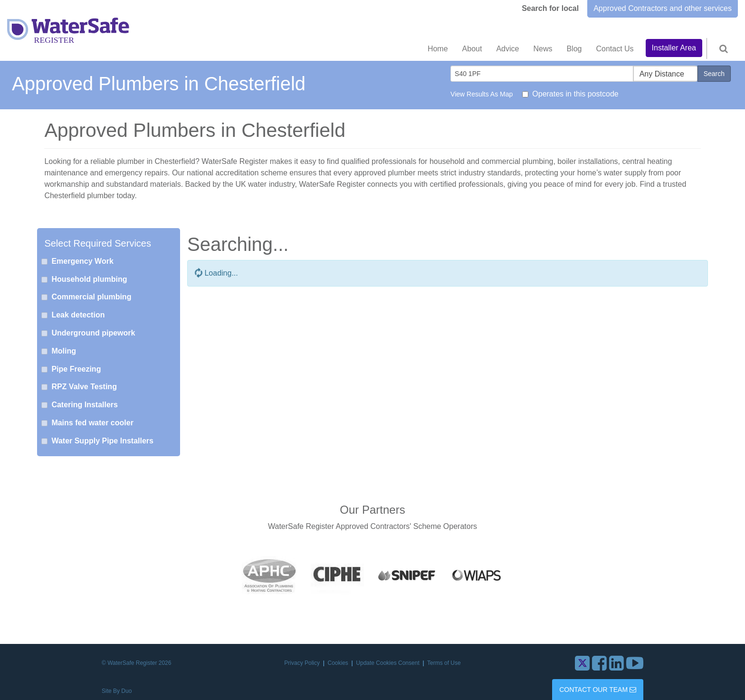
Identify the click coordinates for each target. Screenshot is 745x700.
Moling (64, 351)
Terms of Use (444, 663)
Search (714, 74)
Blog (574, 49)
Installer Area (674, 48)
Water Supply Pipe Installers (102, 441)
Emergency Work (82, 261)
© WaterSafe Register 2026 (136, 663)
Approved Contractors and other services (663, 8)
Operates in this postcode (575, 94)
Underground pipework (93, 333)
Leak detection (78, 315)
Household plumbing (89, 279)
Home (438, 49)
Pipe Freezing (76, 369)
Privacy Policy (303, 663)
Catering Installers (85, 405)
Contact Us (615, 49)
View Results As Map (482, 94)
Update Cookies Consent (388, 663)
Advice (507, 49)
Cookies (339, 663)
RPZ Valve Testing (84, 387)
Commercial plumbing (91, 297)
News (543, 49)
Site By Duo (117, 691)
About (472, 49)
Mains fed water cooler (92, 423)
